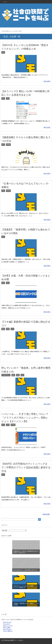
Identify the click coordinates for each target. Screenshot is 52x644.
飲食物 (8, 145)
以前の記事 (46, 514)
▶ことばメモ (7, 624)
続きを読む (47, 81)
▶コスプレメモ (7, 622)
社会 (8, 98)
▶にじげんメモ (7, 629)
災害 (3, 283)
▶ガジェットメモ (8, 626)
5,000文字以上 (6, 375)
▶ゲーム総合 (7, 627)
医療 (8, 329)
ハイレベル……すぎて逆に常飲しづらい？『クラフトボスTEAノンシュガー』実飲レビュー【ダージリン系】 (25, 418)
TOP (12, 31)
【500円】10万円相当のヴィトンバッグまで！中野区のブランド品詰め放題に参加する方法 (26, 467)
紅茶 (8, 425)
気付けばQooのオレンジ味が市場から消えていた (25, 570)
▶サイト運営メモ (8, 631)
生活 (3, 52)
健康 (3, 329)
